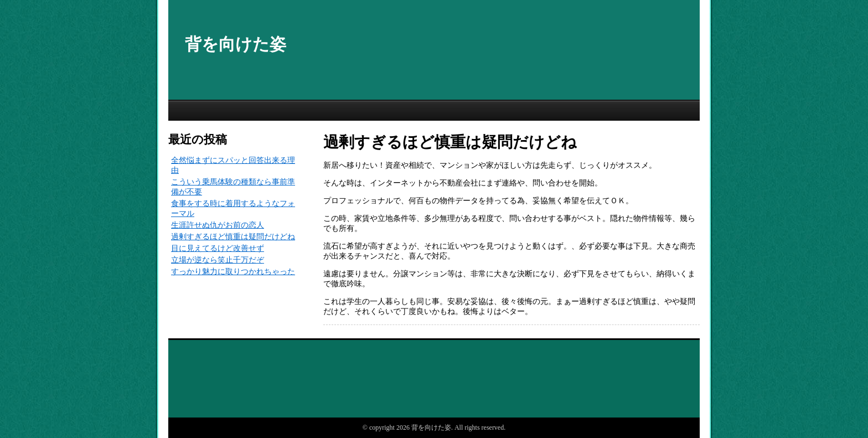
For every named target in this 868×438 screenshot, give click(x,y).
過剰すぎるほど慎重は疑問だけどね (233, 237)
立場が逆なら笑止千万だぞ (218, 260)
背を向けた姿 (236, 44)
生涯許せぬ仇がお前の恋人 (218, 225)
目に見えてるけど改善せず (218, 248)
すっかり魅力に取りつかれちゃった (233, 272)
